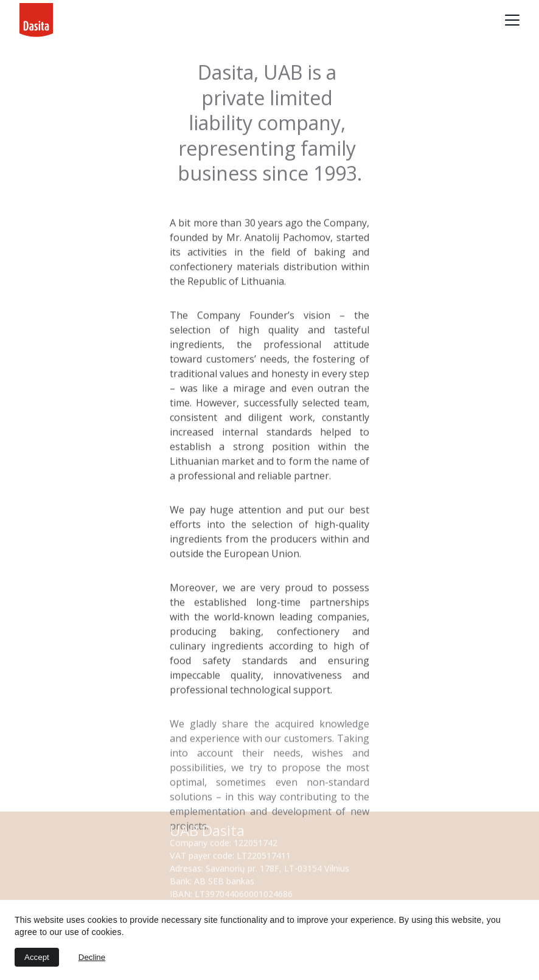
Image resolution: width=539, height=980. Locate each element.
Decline (92, 957)
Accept (37, 957)
